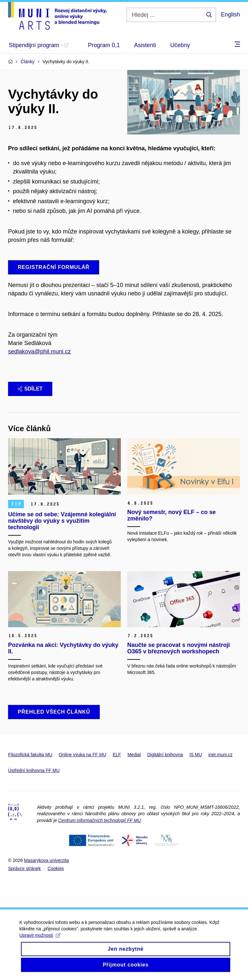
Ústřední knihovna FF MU (34, 770)
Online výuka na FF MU (83, 755)
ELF (117, 755)
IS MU (196, 755)
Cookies (56, 868)
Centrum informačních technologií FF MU (99, 820)
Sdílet (30, 389)
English (230, 15)
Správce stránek (24, 868)
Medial (134, 755)
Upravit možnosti (40, 940)
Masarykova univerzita (46, 860)
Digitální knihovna (165, 755)
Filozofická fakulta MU (30, 755)
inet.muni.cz (220, 755)
